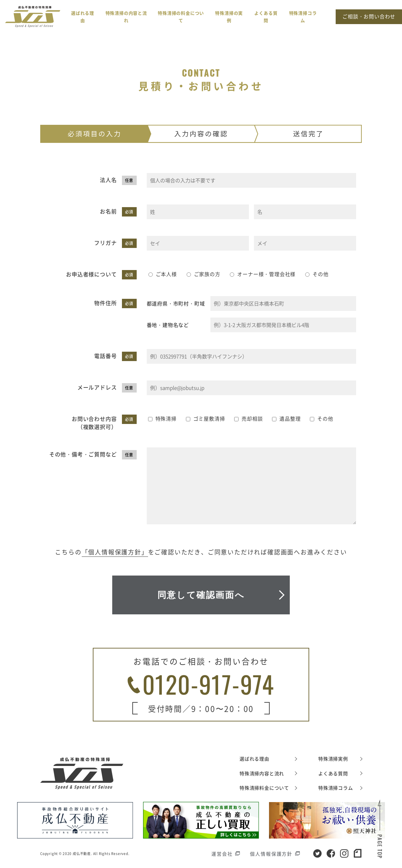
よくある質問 (333, 773)
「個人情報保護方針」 (115, 552)
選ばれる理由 (254, 759)
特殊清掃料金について (264, 788)
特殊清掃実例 (333, 759)
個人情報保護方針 (271, 854)
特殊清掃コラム (336, 788)
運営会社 (222, 854)
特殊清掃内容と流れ (262, 773)
